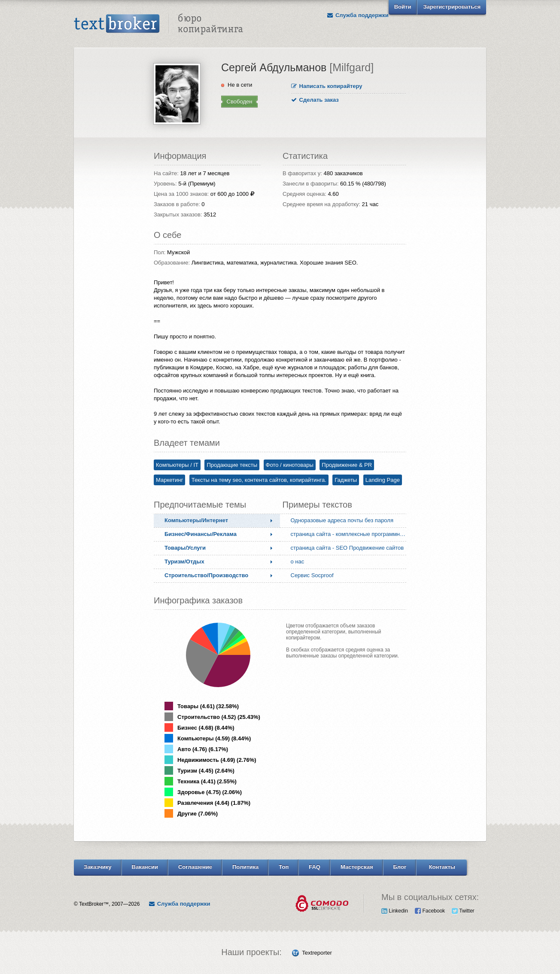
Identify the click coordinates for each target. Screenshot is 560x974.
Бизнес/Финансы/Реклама (201, 534)
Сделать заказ (315, 100)
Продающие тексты (232, 465)
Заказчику (98, 867)
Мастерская (357, 867)
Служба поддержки (358, 15)
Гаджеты (346, 480)
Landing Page (383, 480)
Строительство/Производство (206, 575)
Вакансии (145, 867)
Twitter (463, 911)
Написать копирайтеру (327, 86)
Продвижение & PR (347, 465)
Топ (284, 867)
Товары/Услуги (185, 548)
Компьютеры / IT (177, 465)
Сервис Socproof (312, 575)
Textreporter (317, 953)
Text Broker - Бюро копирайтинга (158, 24)
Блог (400, 867)
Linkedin (395, 911)
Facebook (430, 911)
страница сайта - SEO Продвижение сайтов (347, 548)
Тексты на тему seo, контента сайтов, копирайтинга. (259, 480)
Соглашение (195, 867)
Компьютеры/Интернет (196, 520)
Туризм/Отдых (184, 562)
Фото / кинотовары (290, 465)
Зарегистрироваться (452, 7)
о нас (298, 562)
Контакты (442, 867)
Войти (403, 7)
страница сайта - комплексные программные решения (350, 534)
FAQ (315, 867)
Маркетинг (169, 480)
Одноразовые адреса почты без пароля (342, 520)
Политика (245, 867)
